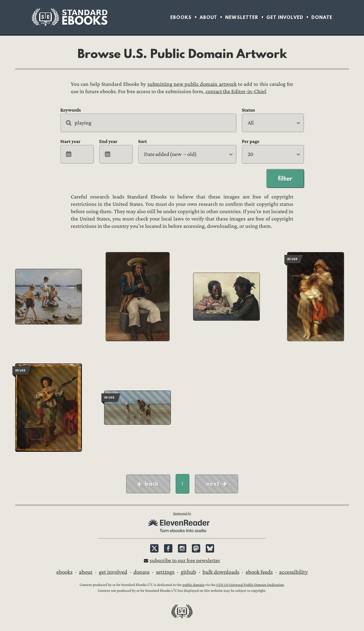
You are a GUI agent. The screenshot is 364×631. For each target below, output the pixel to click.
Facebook (168, 548)
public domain (194, 585)
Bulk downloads (221, 572)
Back (152, 484)
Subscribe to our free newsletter (185, 561)
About (208, 17)
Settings (165, 572)
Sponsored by (182, 513)
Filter (285, 178)
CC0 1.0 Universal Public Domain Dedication (250, 585)
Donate (322, 17)
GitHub (188, 572)
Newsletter (242, 17)
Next (213, 484)
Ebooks (181, 17)
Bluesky (210, 548)
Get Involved (285, 17)
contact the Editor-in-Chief (236, 91)
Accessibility (293, 572)
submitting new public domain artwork (192, 84)
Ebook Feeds (259, 572)
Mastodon (196, 548)
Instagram (182, 548)
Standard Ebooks (70, 17)
